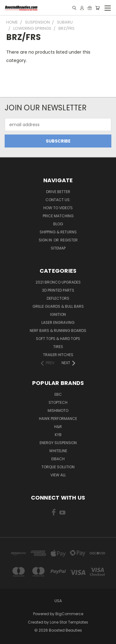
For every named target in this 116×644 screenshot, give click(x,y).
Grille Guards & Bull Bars (58, 306)
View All (58, 475)
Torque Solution (58, 467)
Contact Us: (58, 200)
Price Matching (58, 216)
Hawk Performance (58, 419)
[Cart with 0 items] (97, 8)
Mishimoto (58, 410)
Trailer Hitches (58, 355)
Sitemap (58, 248)
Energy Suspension (58, 443)
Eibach (58, 459)
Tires (58, 347)
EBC (58, 394)
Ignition (58, 314)
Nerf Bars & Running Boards (58, 331)
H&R (58, 427)
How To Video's (58, 208)
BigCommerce (69, 614)
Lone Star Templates (69, 622)
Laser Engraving (58, 322)
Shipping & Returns (58, 232)
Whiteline (58, 451)
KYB (58, 435)
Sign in (46, 240)
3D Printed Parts (58, 290)
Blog (58, 224)
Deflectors (58, 298)
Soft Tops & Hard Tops (58, 339)
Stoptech (58, 402)
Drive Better (58, 192)
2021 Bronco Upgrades (58, 282)
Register (69, 240)
